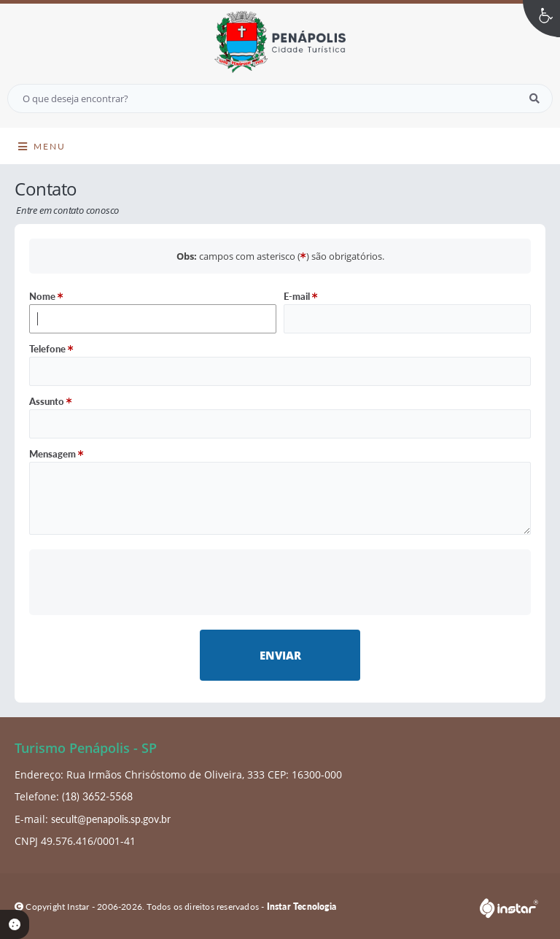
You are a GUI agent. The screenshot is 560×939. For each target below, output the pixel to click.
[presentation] (280, 582)
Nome (46, 296)
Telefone (51, 349)
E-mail (301, 296)
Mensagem (57, 454)
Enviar (280, 655)
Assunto (51, 401)
